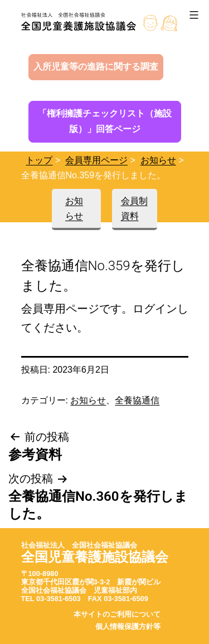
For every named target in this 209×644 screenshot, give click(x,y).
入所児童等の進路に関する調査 (96, 67)
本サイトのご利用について (117, 614)
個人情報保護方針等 (128, 626)
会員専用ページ (96, 160)
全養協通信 (137, 400)
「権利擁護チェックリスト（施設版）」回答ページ (105, 121)
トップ (39, 160)
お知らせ (158, 160)
